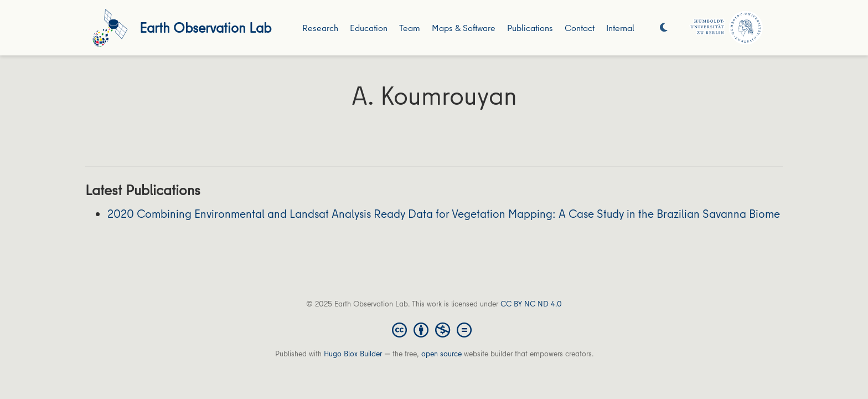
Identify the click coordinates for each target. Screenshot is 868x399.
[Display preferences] (664, 28)
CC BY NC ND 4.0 (531, 304)
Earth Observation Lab (205, 27)
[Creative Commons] (434, 329)
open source (441, 354)
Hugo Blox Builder (353, 354)
